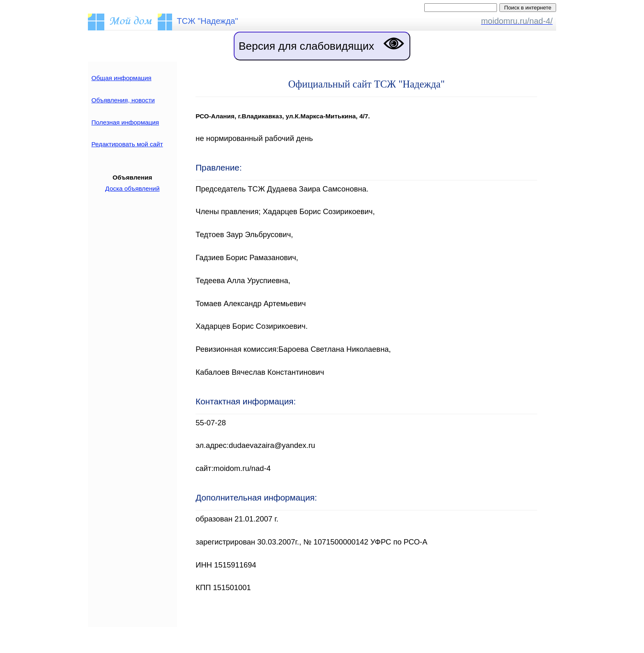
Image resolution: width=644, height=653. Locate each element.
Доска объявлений (132, 188)
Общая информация (122, 78)
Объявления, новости (123, 100)
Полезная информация (125, 122)
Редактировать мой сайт (127, 144)
